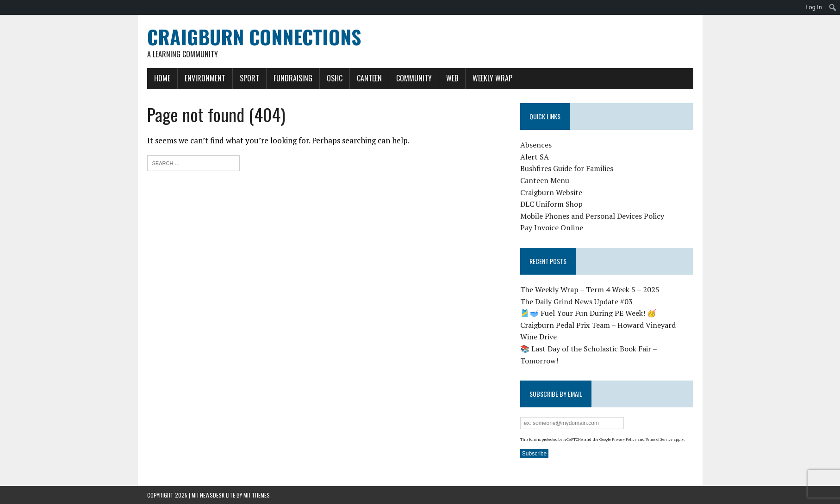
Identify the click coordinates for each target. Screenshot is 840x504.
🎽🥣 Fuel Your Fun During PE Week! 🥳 (588, 313)
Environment (205, 78)
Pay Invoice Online (552, 227)
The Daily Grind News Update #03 (576, 301)
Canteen (369, 78)
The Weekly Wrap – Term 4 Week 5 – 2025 (590, 289)
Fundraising (293, 78)
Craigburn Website (551, 192)
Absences (536, 145)
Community (414, 78)
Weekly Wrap (492, 78)
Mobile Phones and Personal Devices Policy (592, 216)
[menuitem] (833, 7)
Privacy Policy (624, 439)
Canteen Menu (545, 180)
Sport (249, 78)
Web (452, 78)
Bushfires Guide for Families (567, 168)
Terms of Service (659, 439)
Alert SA (535, 157)
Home (162, 78)
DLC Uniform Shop (551, 204)
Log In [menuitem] (814, 7)
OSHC (335, 78)
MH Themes (257, 495)
